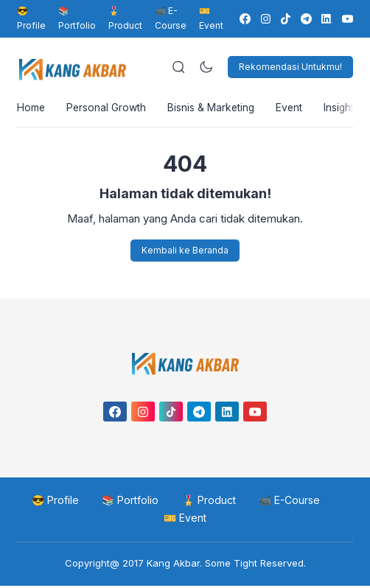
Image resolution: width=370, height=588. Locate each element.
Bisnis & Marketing (214, 109)
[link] (244, 19)
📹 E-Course (171, 18)
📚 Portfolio (77, 18)
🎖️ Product (125, 18)
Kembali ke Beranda (185, 252)
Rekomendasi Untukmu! (290, 67)
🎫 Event (185, 520)
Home (31, 109)
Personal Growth (108, 109)
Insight (346, 109)
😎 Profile (31, 18)
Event (294, 109)
